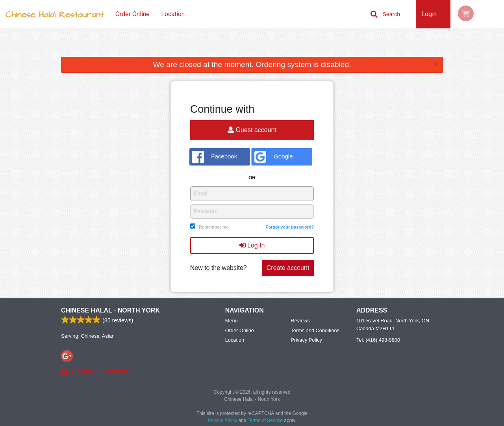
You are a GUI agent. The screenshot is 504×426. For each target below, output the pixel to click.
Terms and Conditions (315, 330)
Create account (288, 268)
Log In (252, 245)
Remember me (214, 227)
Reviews (300, 321)
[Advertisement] (252, 44)
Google (273, 157)
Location (173, 14)
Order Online (132, 14)
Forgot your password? (290, 227)
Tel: (378, 340)
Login (429, 14)
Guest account (252, 130)
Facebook (215, 157)
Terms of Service (265, 420)
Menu (232, 321)
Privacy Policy (306, 340)
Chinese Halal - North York (110, 310)
